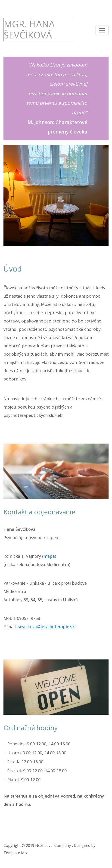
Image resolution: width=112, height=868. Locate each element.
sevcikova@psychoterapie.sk (46, 627)
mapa (49, 556)
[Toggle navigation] (102, 30)
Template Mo (15, 853)
